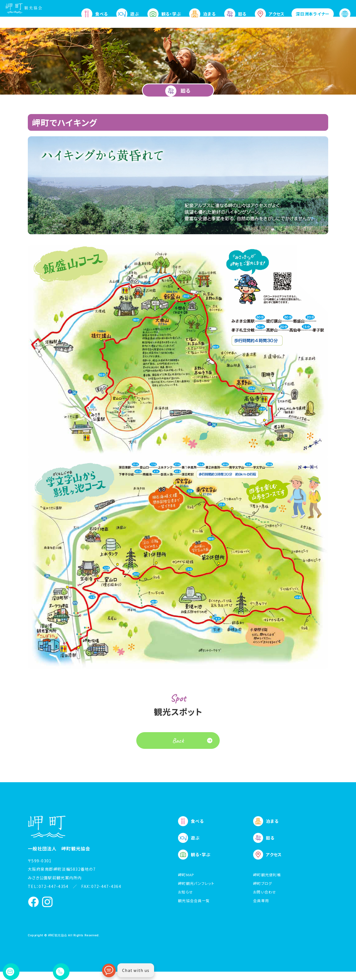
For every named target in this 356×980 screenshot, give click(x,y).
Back (178, 749)
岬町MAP (186, 883)
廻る (235, 14)
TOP (15, 33)
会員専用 (261, 909)
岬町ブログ (263, 892)
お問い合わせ (265, 900)
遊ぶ (128, 14)
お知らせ (186, 900)
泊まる (202, 14)
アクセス (270, 14)
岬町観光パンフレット (196, 892)
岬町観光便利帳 (267, 883)
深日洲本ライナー (313, 14)
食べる (95, 14)
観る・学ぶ (164, 14)
